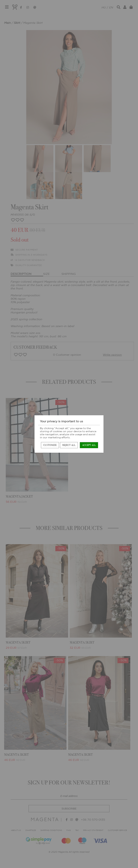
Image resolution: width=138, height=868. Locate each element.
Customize (50, 445)
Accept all (89, 445)
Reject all (69, 445)
